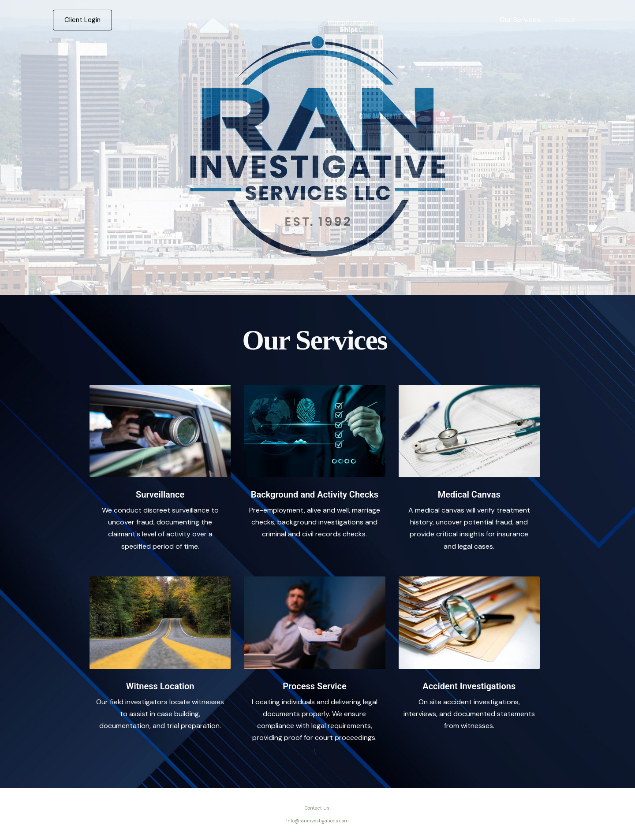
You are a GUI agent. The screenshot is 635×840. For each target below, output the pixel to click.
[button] (82, 20)
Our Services (520, 20)
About (565, 20)
